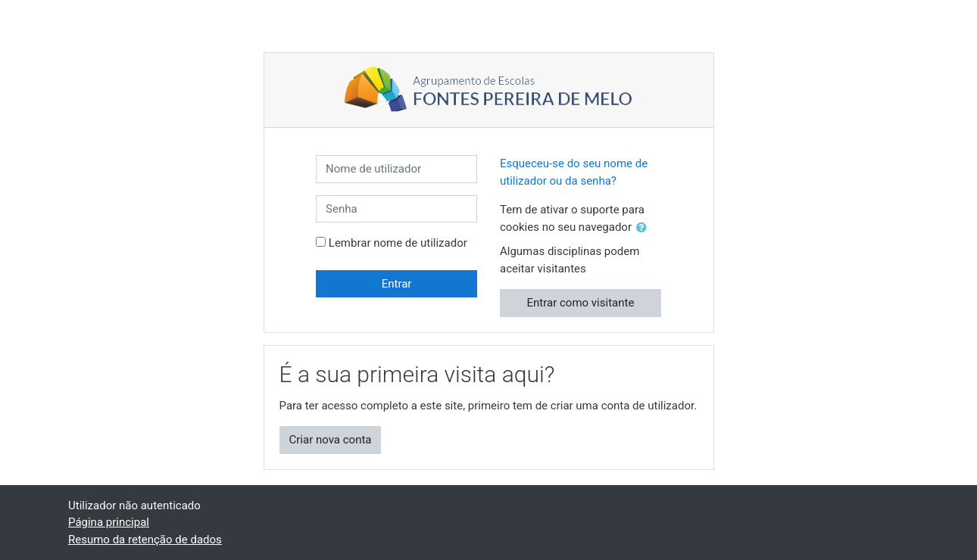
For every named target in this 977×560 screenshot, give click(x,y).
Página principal (109, 522)
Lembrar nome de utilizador (398, 243)
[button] (645, 228)
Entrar (397, 284)
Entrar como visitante (581, 303)
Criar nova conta (331, 440)
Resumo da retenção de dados (145, 540)
